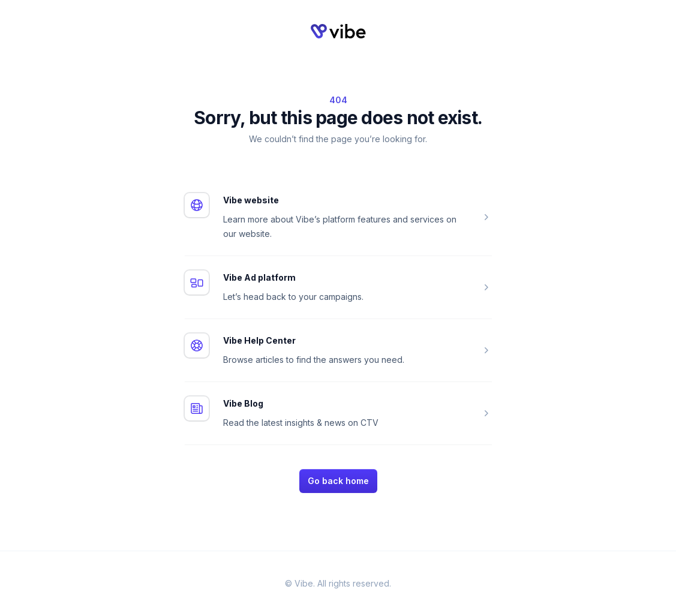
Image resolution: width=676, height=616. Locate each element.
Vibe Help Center (259, 340)
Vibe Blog (243, 403)
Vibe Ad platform (259, 277)
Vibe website (251, 200)
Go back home (338, 481)
